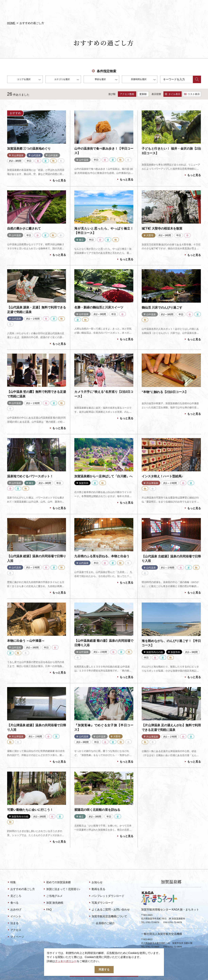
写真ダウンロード (101, 903)
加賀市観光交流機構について (108, 917)
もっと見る (58, 181)
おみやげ (14, 910)
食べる (13, 903)
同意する (104, 970)
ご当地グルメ (53, 896)
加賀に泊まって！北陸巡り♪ (62, 889)
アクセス (14, 930)
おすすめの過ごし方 (21, 889)
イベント (14, 917)
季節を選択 (106, 80)
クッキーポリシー (66, 961)
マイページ (16, 937)
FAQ (47, 910)
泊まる (13, 923)
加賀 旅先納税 (53, 903)
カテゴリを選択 (67, 80)
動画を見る (97, 889)
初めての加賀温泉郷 (57, 883)
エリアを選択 (29, 80)
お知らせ (95, 883)
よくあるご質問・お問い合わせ (109, 910)
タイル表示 (173, 94)
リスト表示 (192, 94)
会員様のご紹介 (103, 923)
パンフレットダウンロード (106, 896)
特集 (11, 883)
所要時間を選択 (143, 80)
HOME (11, 23)
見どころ (14, 896)
